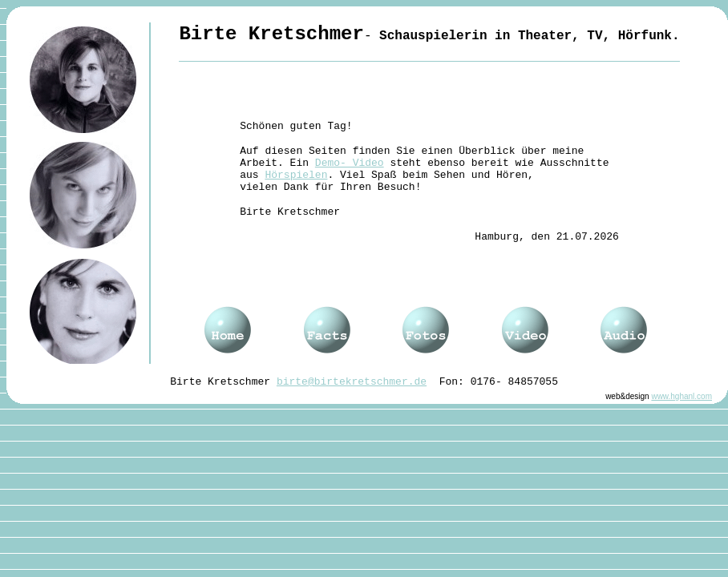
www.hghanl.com (681, 396)
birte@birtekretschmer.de (352, 382)
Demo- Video (350, 163)
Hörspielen (296, 175)
